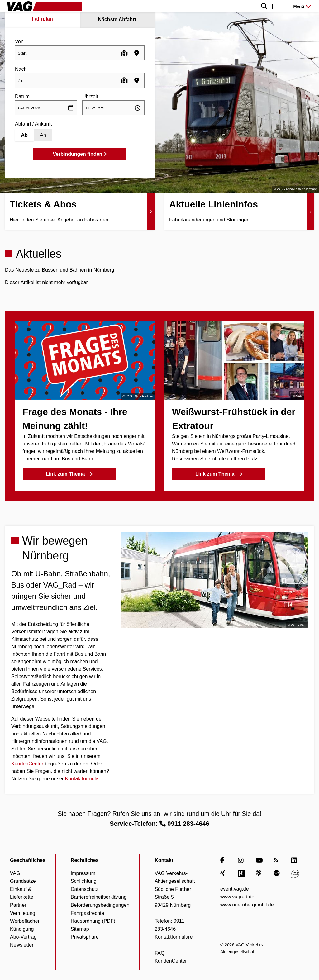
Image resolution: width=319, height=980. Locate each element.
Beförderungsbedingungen (100, 905)
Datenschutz (85, 889)
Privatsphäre (85, 937)
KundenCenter (27, 764)
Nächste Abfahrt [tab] (117, 19)
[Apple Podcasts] (260, 873)
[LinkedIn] (295, 860)
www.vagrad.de (237, 897)
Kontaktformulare (174, 937)
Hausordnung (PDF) (93, 921)
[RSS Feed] (277, 860)
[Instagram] (242, 860)
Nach (21, 69)
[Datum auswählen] (46, 108)
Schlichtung (84, 881)
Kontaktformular (83, 779)
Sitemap (80, 929)
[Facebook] (224, 860)
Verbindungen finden (80, 154)
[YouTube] (260, 860)
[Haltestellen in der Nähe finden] (137, 53)
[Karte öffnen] (124, 53)
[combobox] (80, 53)
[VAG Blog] (295, 873)
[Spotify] (277, 873)
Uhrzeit (90, 96)
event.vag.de (235, 889)
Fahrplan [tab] (42, 19)
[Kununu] (242, 873)
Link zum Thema (69, 474)
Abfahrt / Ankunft (33, 124)
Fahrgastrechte (88, 913)
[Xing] (224, 873)
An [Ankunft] (43, 135)
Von (19, 42)
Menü (302, 6)
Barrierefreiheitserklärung (99, 897)
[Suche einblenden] (200, 6)
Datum (22, 96)
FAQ (159, 953)
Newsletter (22, 945)
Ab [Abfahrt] (24, 135)
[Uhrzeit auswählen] (113, 108)
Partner (18, 905)
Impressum (83, 873)
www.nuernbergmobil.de (247, 905)
